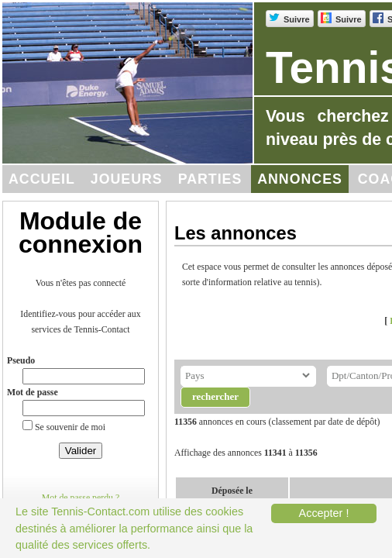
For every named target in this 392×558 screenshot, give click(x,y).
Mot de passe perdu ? (81, 498)
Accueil (42, 179)
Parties (210, 179)
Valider (81, 451)
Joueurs (127, 179)
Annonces (300, 179)
